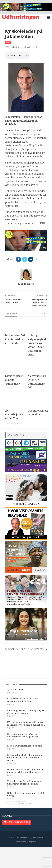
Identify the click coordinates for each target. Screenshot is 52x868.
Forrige (10, 424)
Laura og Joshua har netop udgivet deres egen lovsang (26, 712)
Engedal (33, 842)
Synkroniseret (15, 689)
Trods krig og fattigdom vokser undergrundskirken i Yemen (24, 783)
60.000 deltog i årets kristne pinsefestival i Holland (23, 700)
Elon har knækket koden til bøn (25, 746)
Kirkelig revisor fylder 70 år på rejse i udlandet (39, 303)
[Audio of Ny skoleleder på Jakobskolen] (18, 56)
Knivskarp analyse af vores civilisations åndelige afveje (23, 735)
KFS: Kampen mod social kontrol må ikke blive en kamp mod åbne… (26, 724)
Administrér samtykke (17, 822)
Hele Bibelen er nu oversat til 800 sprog (26, 794)
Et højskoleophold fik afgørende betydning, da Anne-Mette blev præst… (25, 758)
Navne (8, 43)
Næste (21, 424)
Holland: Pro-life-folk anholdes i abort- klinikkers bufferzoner (25, 771)
